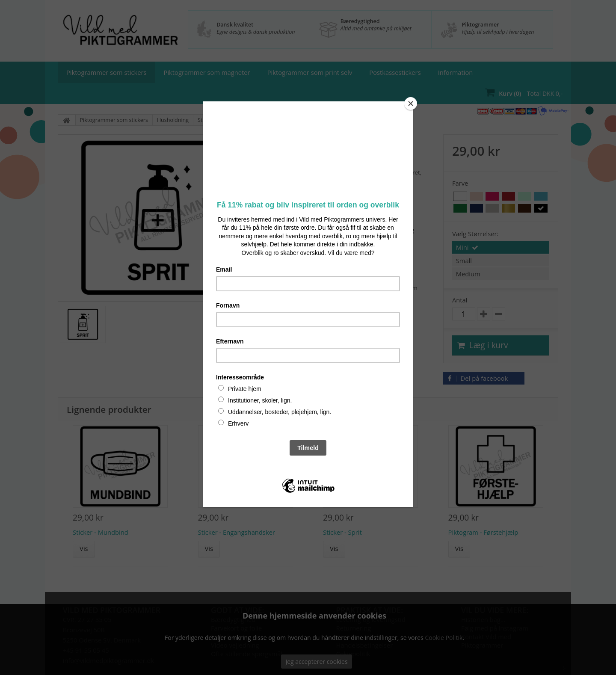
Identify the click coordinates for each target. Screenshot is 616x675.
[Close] (411, 104)
